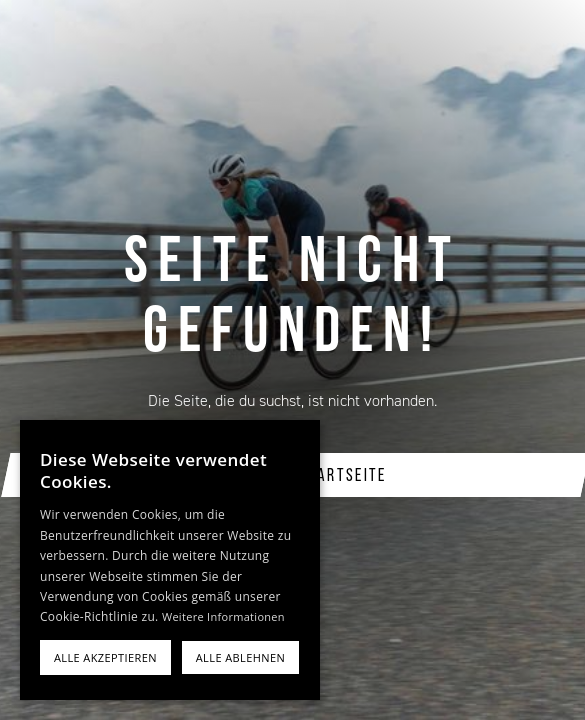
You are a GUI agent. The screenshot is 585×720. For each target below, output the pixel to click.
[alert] (170, 560)
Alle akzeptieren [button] (105, 657)
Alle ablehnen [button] (240, 657)
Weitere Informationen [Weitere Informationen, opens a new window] (223, 616)
